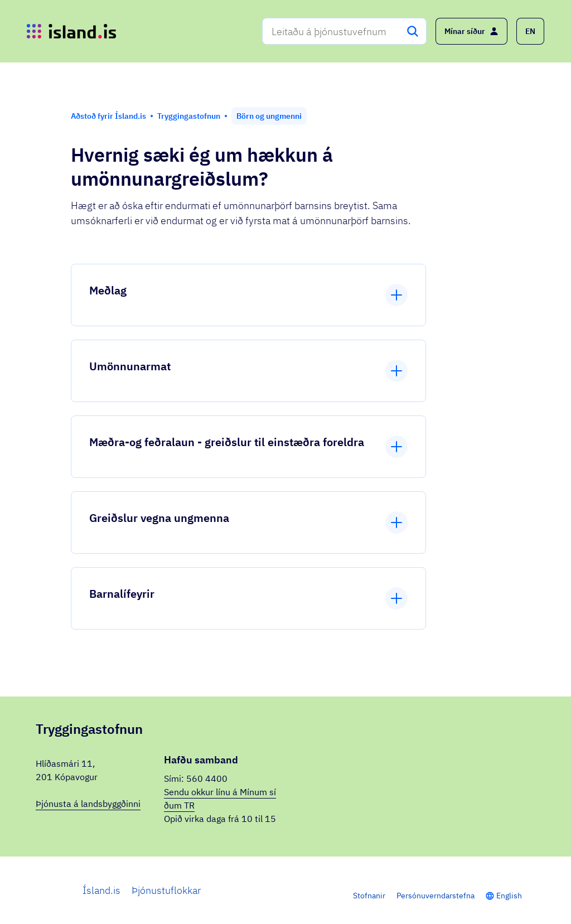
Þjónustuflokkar (166, 890)
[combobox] (344, 31)
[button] (530, 31)
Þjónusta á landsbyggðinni (88, 804)
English (509, 896)
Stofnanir (369, 896)
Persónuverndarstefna (435, 896)
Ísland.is (101, 890)
